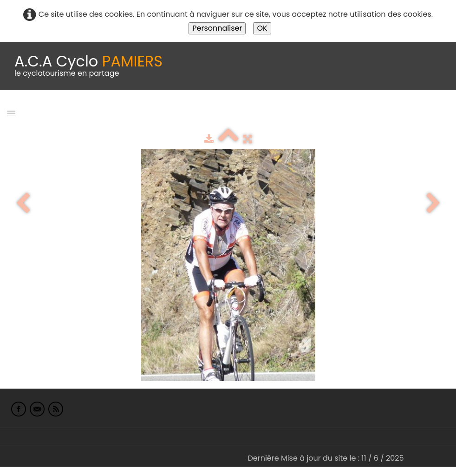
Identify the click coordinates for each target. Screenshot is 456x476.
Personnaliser (217, 28)
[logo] (88, 66)
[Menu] (11, 113)
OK (262, 28)
